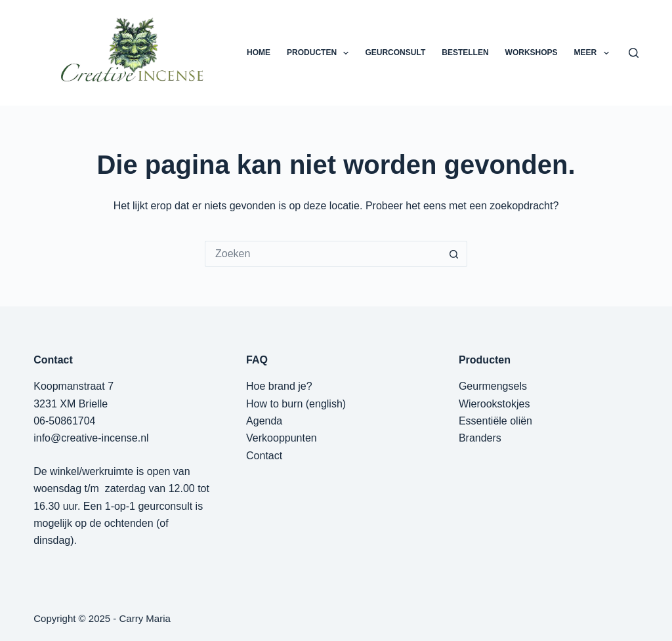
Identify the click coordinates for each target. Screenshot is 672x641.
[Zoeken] (634, 53)
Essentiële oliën (495, 421)
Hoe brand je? (279, 386)
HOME (259, 52)
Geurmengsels (493, 386)
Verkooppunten (282, 438)
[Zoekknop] (454, 254)
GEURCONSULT (395, 52)
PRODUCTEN (320, 53)
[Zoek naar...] (323, 254)
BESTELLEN (465, 52)
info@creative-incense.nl (91, 438)
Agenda (264, 421)
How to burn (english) (296, 404)
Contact (264, 456)
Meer (594, 53)
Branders (480, 438)
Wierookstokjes (494, 404)
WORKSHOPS (532, 52)
